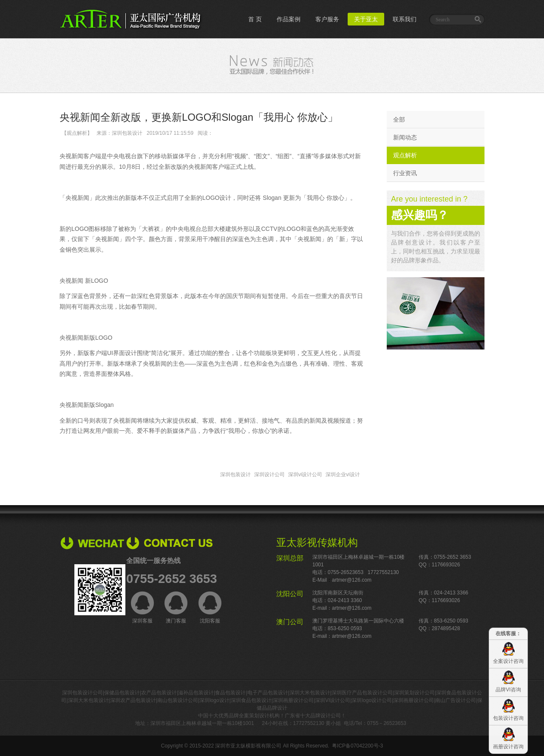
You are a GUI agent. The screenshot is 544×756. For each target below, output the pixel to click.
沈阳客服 (210, 608)
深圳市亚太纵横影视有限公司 (248, 746)
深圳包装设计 (235, 475)
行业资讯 (405, 173)
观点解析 (405, 155)
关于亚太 (366, 19)
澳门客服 (176, 608)
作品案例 (289, 19)
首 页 (255, 19)
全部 (399, 119)
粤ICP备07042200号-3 (357, 746)
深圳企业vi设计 (343, 475)
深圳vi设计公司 (305, 475)
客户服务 (327, 19)
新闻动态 (405, 137)
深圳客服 (142, 608)
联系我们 (405, 19)
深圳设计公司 (269, 475)
